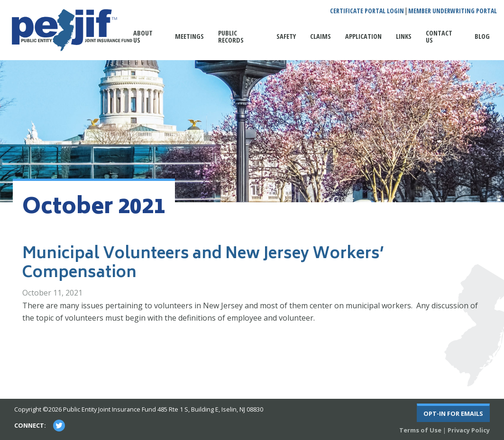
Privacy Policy (469, 430)
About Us (143, 36)
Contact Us (439, 36)
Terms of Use (420, 430)
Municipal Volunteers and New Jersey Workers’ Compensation (203, 264)
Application (363, 36)
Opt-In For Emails (453, 413)
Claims (321, 36)
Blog (482, 36)
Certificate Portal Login (367, 11)
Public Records (231, 36)
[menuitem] (147, 41)
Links (404, 36)
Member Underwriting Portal (453, 11)
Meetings (189, 36)
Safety (286, 36)
